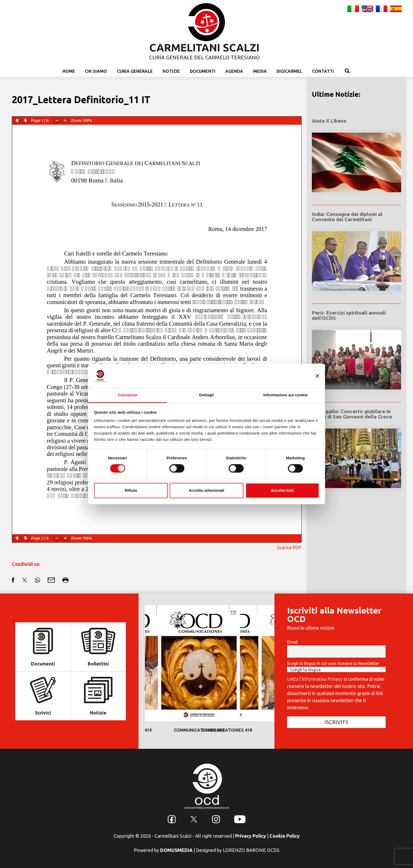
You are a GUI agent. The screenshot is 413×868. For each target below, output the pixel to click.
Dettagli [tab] (206, 395)
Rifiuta (131, 490)
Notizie (171, 71)
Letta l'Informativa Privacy (315, 679)
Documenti (203, 71)
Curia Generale (135, 71)
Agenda (234, 71)
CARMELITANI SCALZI (204, 48)
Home (69, 71)
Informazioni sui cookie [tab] (286, 395)
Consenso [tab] (127, 395)
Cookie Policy (285, 836)
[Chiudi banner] (317, 376)
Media (260, 71)
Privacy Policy (251, 836)
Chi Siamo (96, 71)
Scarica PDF (289, 547)
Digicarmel (289, 71)
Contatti (323, 71)
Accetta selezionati (206, 490)
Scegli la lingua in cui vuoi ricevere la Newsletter (333, 663)
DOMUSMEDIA (176, 850)
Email (292, 642)
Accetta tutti (282, 490)
